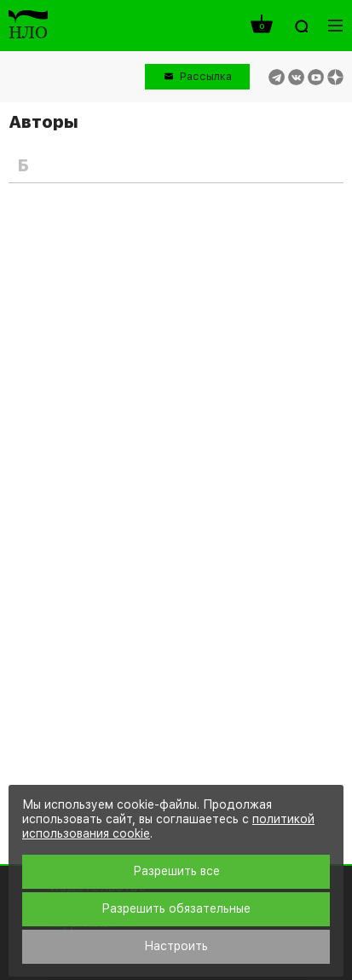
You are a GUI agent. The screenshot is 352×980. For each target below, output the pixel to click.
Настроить (176, 946)
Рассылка (206, 76)
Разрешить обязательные (176, 908)
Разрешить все (176, 871)
